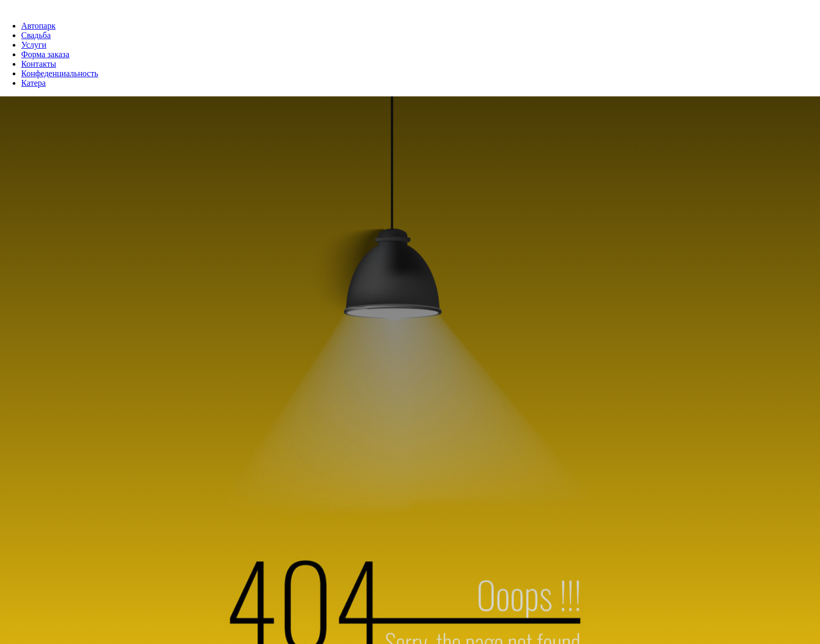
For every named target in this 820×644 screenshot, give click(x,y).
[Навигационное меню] (7, 5)
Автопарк (38, 26)
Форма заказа (45, 54)
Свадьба (36, 35)
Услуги (34, 45)
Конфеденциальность (60, 73)
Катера (33, 83)
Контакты (39, 64)
